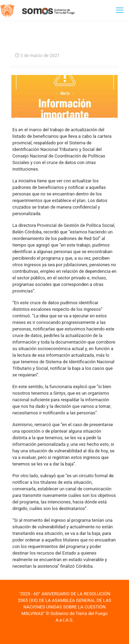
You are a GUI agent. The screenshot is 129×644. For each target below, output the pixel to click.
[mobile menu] (120, 10)
